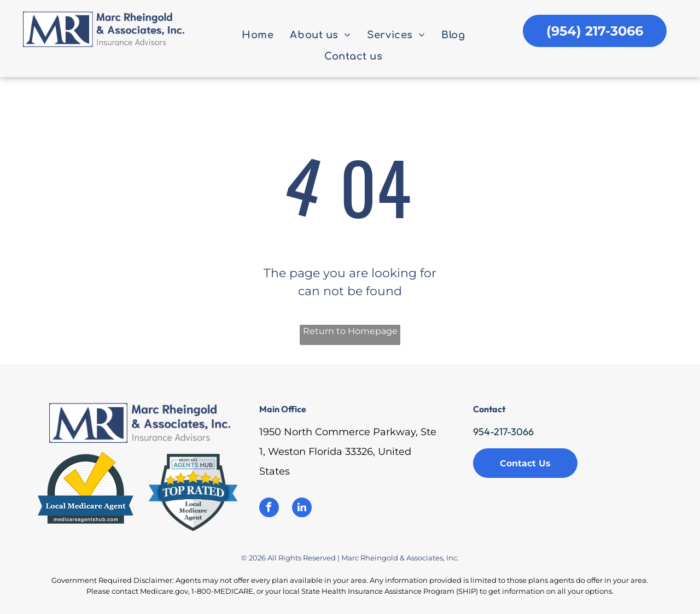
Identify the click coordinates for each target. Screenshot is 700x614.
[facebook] (269, 509)
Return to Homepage (350, 331)
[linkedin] (302, 509)
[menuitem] (258, 36)
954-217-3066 (503, 432)
